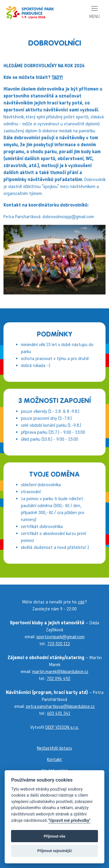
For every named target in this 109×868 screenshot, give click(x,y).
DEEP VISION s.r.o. (62, 727)
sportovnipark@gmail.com (60, 637)
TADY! (57, 77)
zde (81, 602)
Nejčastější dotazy (54, 748)
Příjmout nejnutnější (54, 851)
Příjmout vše (54, 836)
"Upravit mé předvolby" (69, 821)
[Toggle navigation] (94, 12)
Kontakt (54, 759)
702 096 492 (59, 678)
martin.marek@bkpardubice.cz (60, 671)
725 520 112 (59, 644)
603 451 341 (59, 713)
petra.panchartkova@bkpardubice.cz (60, 706)
